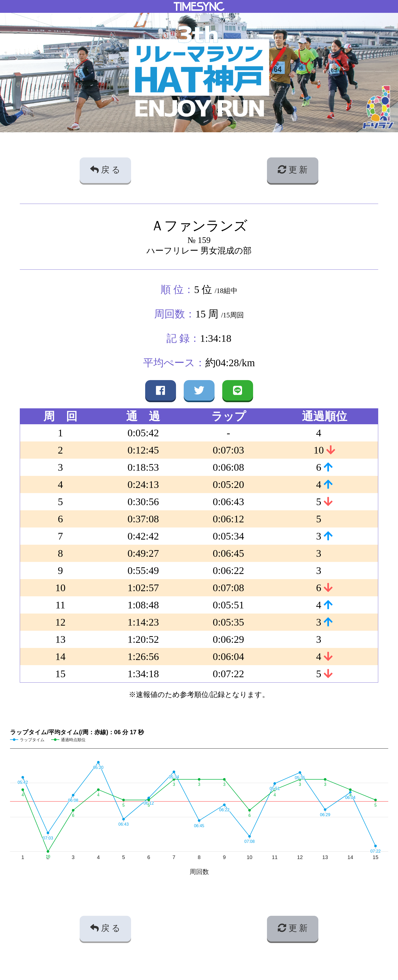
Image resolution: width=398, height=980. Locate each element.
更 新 (293, 170)
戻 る (105, 170)
